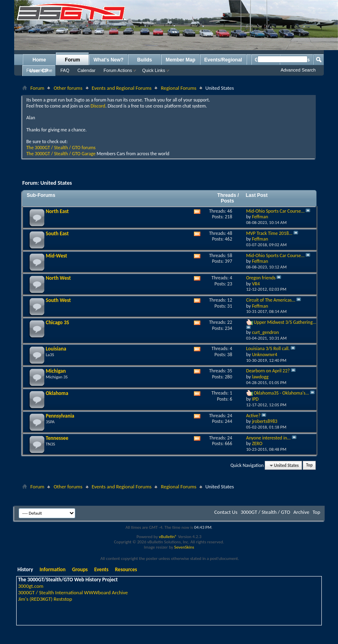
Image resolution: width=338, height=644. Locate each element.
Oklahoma (57, 393)
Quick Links (154, 70)
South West (58, 300)
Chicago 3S (57, 322)
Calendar (86, 70)
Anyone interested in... (268, 438)
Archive (301, 512)
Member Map (180, 60)
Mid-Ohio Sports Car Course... (275, 211)
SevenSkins (184, 547)
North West (58, 278)
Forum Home (39, 70)
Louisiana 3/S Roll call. (268, 348)
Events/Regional (223, 60)
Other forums (68, 88)
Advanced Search (298, 70)
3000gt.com (31, 586)
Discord (98, 106)
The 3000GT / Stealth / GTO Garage (61, 154)
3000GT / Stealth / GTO (265, 512)
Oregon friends (261, 278)
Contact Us (226, 512)
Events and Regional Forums (122, 88)
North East (57, 211)
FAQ (65, 70)
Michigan (56, 371)
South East (57, 233)
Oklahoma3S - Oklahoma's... (282, 393)
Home (39, 60)
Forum (72, 60)
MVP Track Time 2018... (269, 233)
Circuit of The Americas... (271, 300)
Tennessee (57, 438)
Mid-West (56, 256)
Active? (253, 416)
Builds (145, 60)
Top (309, 466)
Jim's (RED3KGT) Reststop (45, 599)
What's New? (108, 60)
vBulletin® (168, 537)
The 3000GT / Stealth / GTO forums (61, 148)
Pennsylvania (60, 416)
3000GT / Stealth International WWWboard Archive (73, 592)
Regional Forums (179, 88)
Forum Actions (118, 70)
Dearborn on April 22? (268, 371)
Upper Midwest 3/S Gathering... (285, 322)
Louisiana (56, 349)
